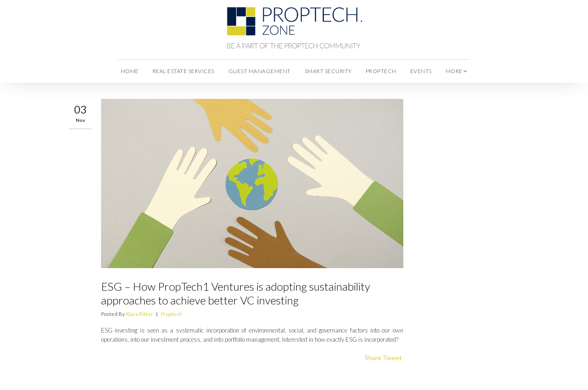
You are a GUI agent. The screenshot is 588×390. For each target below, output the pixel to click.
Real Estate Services (184, 71)
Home (130, 71)
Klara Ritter (139, 314)
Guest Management (260, 71)
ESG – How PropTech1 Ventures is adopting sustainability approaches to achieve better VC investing (236, 293)
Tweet (392, 358)
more (457, 71)
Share (373, 358)
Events (421, 71)
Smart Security (328, 71)
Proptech (381, 71)
